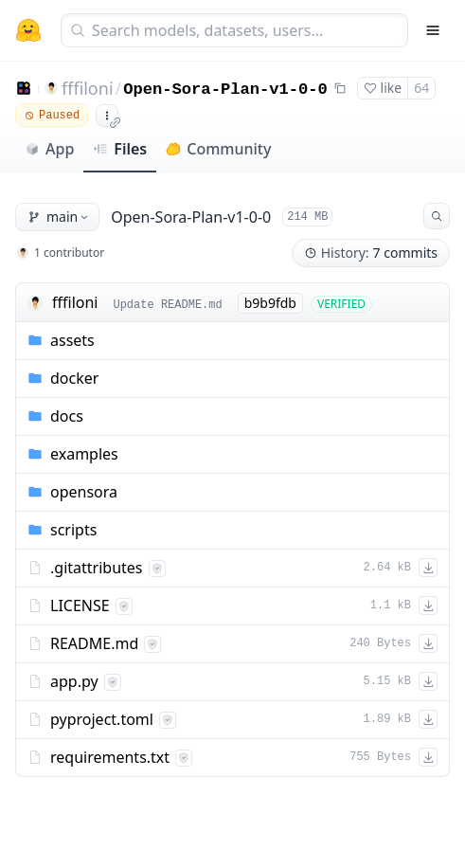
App (49, 149)
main (59, 217)
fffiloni (88, 88)
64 (421, 88)
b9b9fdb (270, 303)
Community (218, 149)
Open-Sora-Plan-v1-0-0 (225, 90)
